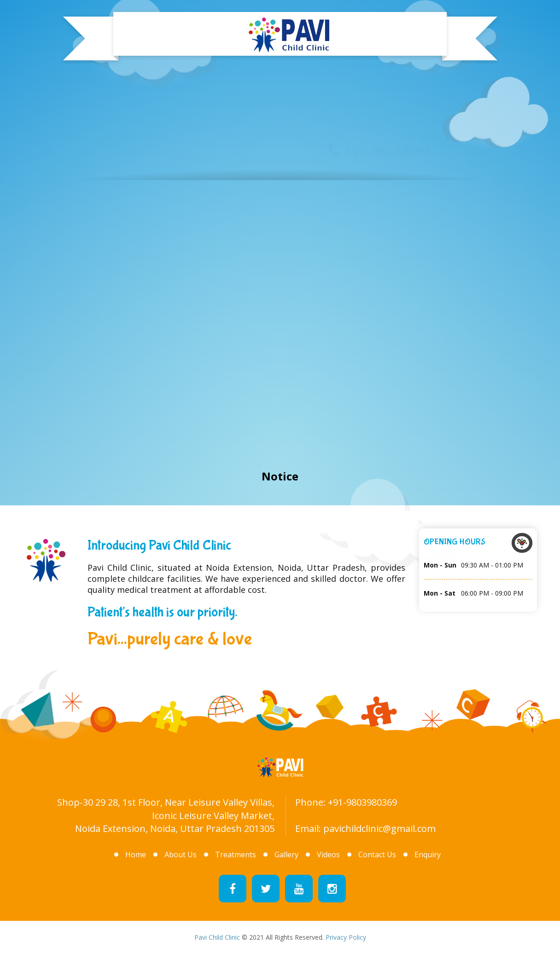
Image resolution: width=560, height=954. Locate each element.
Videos (328, 855)
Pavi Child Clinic (217, 937)
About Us (149, 282)
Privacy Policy (346, 937)
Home (64, 267)
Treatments (237, 231)
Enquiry (428, 855)
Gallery (326, 153)
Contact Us (377, 855)
